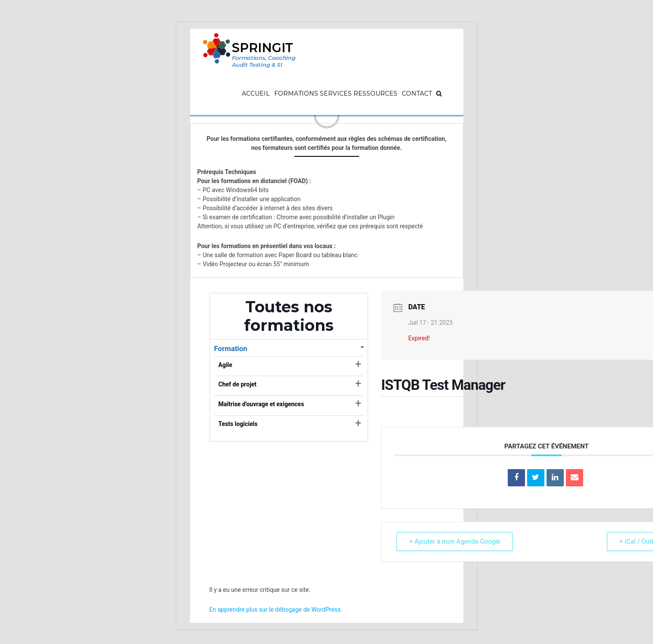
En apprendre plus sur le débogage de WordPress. (276, 610)
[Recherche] (439, 93)
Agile (225, 365)
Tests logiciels (238, 424)
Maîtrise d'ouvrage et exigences (261, 404)
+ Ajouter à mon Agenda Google (455, 541)
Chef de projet (238, 384)
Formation (231, 348)
